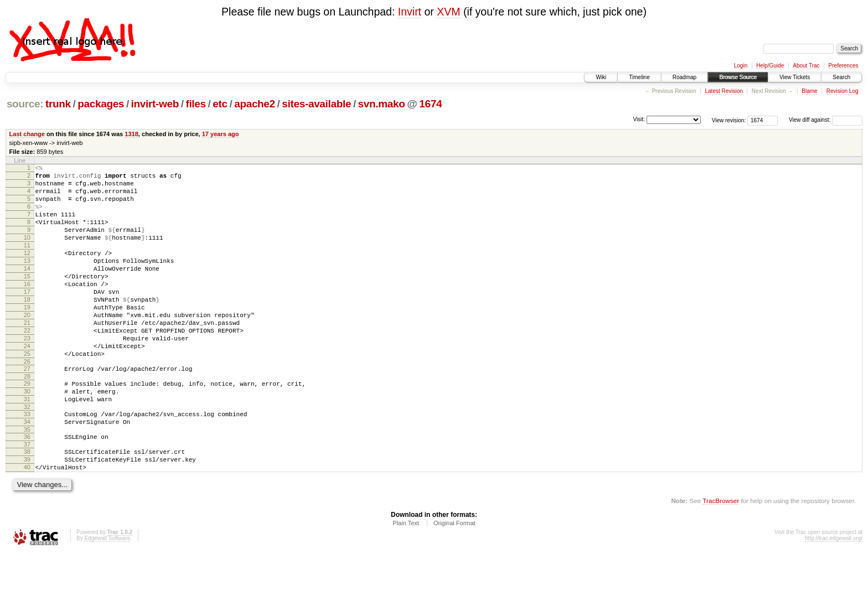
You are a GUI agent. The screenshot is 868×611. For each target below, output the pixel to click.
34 (27, 472)
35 (27, 481)
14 (27, 290)
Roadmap (684, 77)
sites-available (316, 104)
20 (27, 346)
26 (27, 403)
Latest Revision (724, 91)
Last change (27, 134)
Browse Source (738, 77)
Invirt (410, 12)
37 (27, 498)
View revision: (729, 120)
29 (27, 427)
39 (27, 514)
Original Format (454, 581)
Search (841, 77)
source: (25, 104)
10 (27, 252)
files (195, 104)
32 (27, 455)
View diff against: (826, 120)
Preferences (844, 66)
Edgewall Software (107, 596)
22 (27, 365)
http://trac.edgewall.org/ (834, 596)
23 (27, 375)
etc (220, 104)
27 (27, 410)
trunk (58, 104)
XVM (448, 12)
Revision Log (843, 91)
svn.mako (382, 104)
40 (27, 524)
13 (27, 281)
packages (101, 104)
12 (27, 271)
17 (27, 318)
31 (27, 446)
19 (27, 337)
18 (27, 328)
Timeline (639, 77)
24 (27, 384)
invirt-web (155, 104)
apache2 (255, 104)
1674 (430, 104)
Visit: (639, 119)
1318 (131, 134)
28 (27, 420)
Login (741, 66)
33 (27, 462)
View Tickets (795, 77)
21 (27, 356)
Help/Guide (770, 66)
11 (27, 262)
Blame (809, 91)
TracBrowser (721, 559)
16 (27, 309)
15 (27, 299)
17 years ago (221, 134)
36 (27, 488)
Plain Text (406, 581)
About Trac (806, 66)
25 (27, 393)
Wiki (601, 77)
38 (27, 505)
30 (27, 436)
